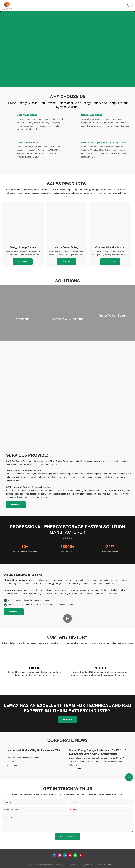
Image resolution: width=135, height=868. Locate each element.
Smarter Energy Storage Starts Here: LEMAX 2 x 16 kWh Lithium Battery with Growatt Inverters (97, 752)
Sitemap (107, 865)
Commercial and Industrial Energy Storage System (110, 247)
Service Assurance (92, 115)
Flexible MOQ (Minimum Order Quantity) (104, 143)
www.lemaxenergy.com (80, 865)
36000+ (67, 547)
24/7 (110, 547)
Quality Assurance (27, 115)
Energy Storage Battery (23, 247)
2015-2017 (35, 668)
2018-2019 (100, 668)
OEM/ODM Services (28, 143)
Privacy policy (97, 865)
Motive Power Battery (67, 247)
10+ (25, 547)
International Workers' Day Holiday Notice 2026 (33, 750)
